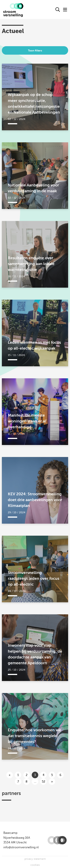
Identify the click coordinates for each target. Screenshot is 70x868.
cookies (35, 865)
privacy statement (35, 859)
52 (43, 782)
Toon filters (35, 51)
